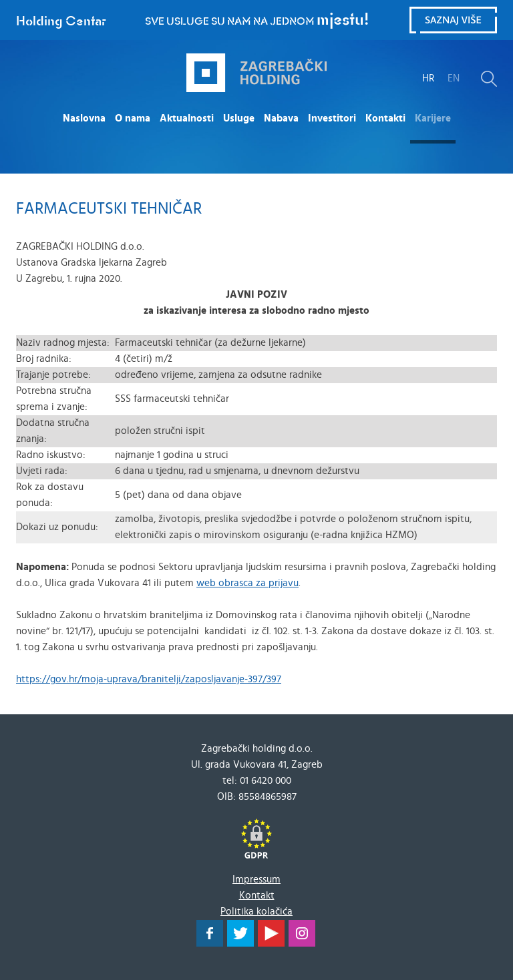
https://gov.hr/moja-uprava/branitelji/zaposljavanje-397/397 (149, 679)
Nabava (281, 118)
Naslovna (84, 118)
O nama (133, 118)
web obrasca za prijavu (247, 583)
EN (454, 78)
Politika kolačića (256, 912)
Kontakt (257, 896)
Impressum (256, 880)
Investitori (332, 118)
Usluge (239, 118)
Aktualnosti (187, 118)
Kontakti (385, 118)
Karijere (433, 118)
